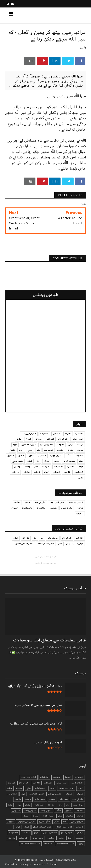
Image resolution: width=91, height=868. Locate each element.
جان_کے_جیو (78, 799)
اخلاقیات (44, 777)
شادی (80, 816)
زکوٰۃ (10, 805)
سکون (68, 810)
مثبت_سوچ (67, 832)
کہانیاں (80, 832)
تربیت (19, 788)
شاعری (70, 816)
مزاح (36, 832)
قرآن (56, 821)
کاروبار (11, 821)
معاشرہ (26, 832)
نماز (70, 838)
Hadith (48, 843)
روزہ (19, 805)
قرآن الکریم (44, 821)
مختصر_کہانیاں (50, 832)
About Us (39, 864)
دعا (67, 805)
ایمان (81, 788)
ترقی (10, 788)
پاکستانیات (40, 788)
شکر (60, 816)
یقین (83, 47)
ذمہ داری (39, 805)
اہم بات (11, 783)
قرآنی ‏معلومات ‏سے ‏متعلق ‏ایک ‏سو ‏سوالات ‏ (49, 640)
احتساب (79, 777)
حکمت (18, 799)
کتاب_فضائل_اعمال (42, 827)
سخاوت (79, 810)
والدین (51, 838)
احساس (57, 777)
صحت (36, 816)
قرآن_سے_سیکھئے (26, 821)
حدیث (52, 799)
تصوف (80, 794)
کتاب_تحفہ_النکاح (64, 827)
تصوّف (69, 794)
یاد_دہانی (23, 838)
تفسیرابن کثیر (55, 794)
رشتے (28, 805)
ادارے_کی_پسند (29, 777)
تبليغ (29, 788)
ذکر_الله (51, 805)
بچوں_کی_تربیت (66, 788)
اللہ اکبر (48, 783)
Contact (10, 864)
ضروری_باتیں (77, 821)
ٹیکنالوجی (12, 794)
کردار (27, 827)
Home (54, 864)
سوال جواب (46, 810)
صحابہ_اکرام (48, 816)
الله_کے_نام (24, 783)
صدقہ (26, 816)
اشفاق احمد (77, 783)
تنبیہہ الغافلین (37, 794)
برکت (52, 788)
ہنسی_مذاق (38, 838)
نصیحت (79, 838)
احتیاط (68, 777)
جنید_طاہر (64, 799)
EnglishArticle (65, 843)
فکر (65, 821)
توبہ (23, 794)
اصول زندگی (62, 783)
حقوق (28, 799)
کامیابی (80, 827)
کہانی (18, 827)
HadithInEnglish (30, 843)
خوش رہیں (78, 805)
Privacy (24, 864)
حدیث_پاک (40, 799)
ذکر (60, 805)
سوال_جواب (30, 810)
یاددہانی (11, 838)
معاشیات (14, 832)
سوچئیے (16, 810)
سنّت (58, 810)
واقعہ (61, 838)
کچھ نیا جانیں (69, 15)
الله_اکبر (36, 783)
